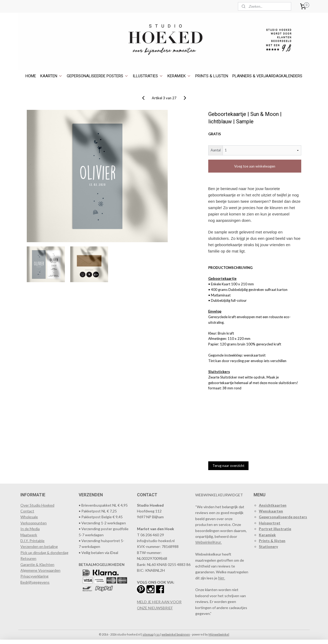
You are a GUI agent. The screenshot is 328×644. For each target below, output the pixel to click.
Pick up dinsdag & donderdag (44, 553)
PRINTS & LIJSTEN (212, 76)
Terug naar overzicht (228, 466)
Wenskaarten (271, 511)
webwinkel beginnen (176, 634)
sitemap (148, 634)
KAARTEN (51, 76)
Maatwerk (29, 535)
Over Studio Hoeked (37, 505)
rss (158, 634)
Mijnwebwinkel (219, 634)
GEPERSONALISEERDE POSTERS (98, 76)
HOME (31, 76)
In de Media (30, 529)
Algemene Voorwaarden (40, 570)
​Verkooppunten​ (34, 523)
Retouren (28, 558)
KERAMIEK (179, 76)
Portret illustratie (275, 529)
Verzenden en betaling (39, 546)
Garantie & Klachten (37, 564)
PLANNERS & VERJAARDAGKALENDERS (267, 76)
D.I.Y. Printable (32, 541)
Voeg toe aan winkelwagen (255, 166)
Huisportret (270, 523)
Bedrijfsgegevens (35, 582)
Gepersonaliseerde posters (283, 517)
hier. (221, 578)
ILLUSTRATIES (148, 76)
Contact (27, 511)
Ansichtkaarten (273, 505)
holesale (31, 517)
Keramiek (267, 535)
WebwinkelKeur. (209, 542)
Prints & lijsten (272, 541)
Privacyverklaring (34, 576)
